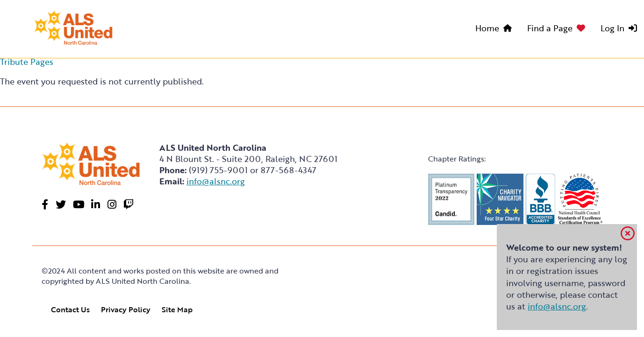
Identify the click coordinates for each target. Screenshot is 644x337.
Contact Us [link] (70, 309)
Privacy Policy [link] (126, 309)
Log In (612, 28)
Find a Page (550, 28)
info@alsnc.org (557, 306)
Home (487, 28)
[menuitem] (496, 29)
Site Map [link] (177, 309)
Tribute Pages (27, 62)
